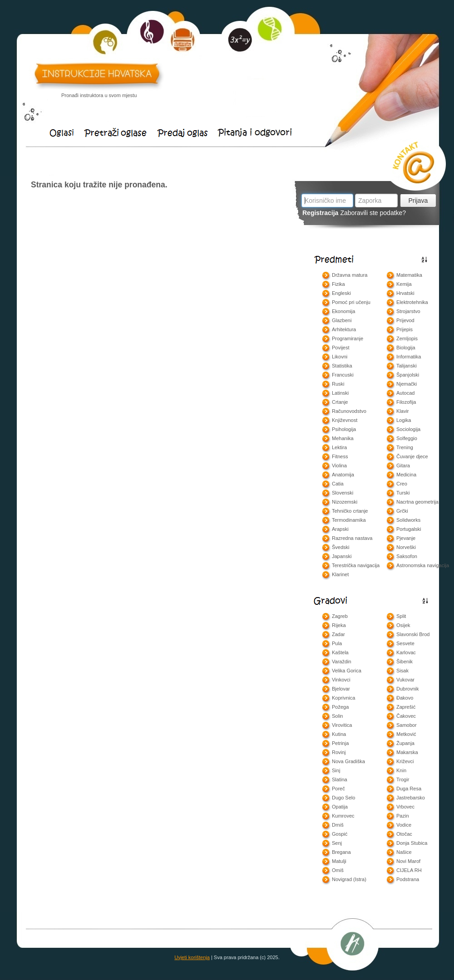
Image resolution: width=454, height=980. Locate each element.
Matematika (409, 275)
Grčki (402, 511)
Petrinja (340, 743)
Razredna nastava (352, 538)
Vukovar (405, 680)
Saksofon (407, 556)
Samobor (407, 725)
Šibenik (405, 661)
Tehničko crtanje (350, 511)
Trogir (403, 779)
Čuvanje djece (412, 456)
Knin (401, 770)
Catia (338, 484)
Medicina (406, 475)
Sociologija (408, 429)
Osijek (403, 625)
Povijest (341, 348)
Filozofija (406, 402)
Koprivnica (343, 698)
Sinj (336, 770)
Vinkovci (341, 680)
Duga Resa (409, 789)
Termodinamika (349, 520)
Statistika (342, 366)
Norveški (406, 547)
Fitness (340, 456)
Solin (337, 716)
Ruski (338, 384)
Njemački (407, 384)
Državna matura (350, 275)
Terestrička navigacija (356, 565)
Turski (403, 493)
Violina (339, 465)
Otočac (404, 834)
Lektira (339, 447)
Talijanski (407, 366)
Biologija (406, 348)
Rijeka (339, 625)
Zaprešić (406, 707)
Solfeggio (407, 438)
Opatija (340, 807)
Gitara (403, 465)
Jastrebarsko (411, 798)
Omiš (338, 870)
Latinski (340, 393)
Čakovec (406, 716)
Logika (404, 420)
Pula (337, 643)
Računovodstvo (349, 411)
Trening (405, 447)
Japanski (342, 556)
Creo (402, 484)
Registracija (320, 213)
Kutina (339, 734)
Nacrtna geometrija (417, 502)
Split (401, 616)
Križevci (405, 761)
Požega (340, 707)
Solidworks (408, 520)
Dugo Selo (343, 798)
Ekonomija (343, 311)
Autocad (405, 393)
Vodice (404, 825)
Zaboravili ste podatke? (373, 213)
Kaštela (340, 652)
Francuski (343, 375)
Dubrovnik (408, 689)
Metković (406, 734)
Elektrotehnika (412, 302)
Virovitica (342, 725)
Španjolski (408, 375)
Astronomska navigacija (423, 565)
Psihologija (344, 429)
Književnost (345, 420)
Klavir (403, 411)
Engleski (341, 293)
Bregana (341, 852)
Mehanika (343, 438)
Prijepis (405, 329)
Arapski (340, 529)
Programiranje (348, 338)
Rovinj (339, 752)
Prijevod (405, 320)
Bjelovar (341, 689)
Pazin (403, 816)
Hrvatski (405, 293)
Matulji (339, 861)
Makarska (407, 752)
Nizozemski (345, 502)
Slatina (340, 779)
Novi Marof (408, 861)
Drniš (338, 825)
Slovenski (343, 493)
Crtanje (340, 402)
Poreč (338, 789)
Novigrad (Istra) (349, 879)
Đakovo (405, 698)
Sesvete (405, 643)
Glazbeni (342, 320)
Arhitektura (344, 329)
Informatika (409, 357)
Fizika (338, 284)
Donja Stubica (412, 843)
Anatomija (343, 475)
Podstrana (408, 879)
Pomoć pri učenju (351, 302)
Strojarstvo (408, 311)
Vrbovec (405, 807)
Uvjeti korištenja (192, 957)
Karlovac (406, 652)
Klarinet (340, 574)
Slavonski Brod (413, 634)
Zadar (338, 634)
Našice (404, 852)
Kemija (404, 284)
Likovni (340, 357)
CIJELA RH (409, 870)
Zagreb (340, 616)
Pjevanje (406, 538)
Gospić (340, 834)
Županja (405, 743)
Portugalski (409, 529)
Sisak (402, 671)
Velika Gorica (347, 671)
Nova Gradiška (348, 761)
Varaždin (342, 661)
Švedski (341, 547)
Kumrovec (343, 816)
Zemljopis (407, 338)
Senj (337, 843)
